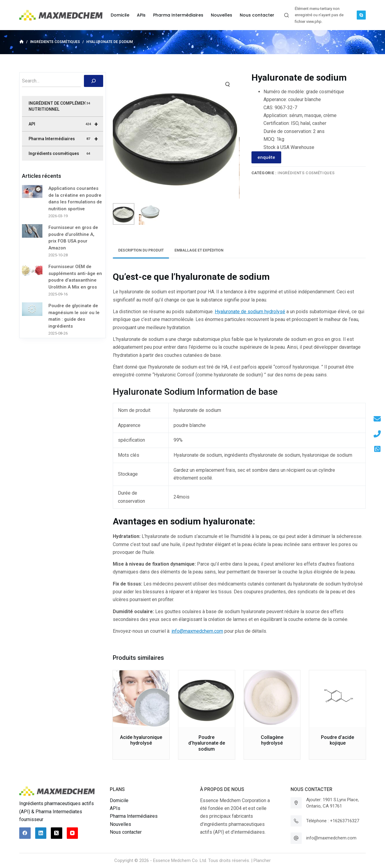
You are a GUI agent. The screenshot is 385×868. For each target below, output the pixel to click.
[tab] (141, 250)
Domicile (119, 800)
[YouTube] (72, 833)
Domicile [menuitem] (120, 15)
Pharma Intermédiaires (66, 139)
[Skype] (361, 15)
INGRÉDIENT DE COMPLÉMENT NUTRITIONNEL (60, 106)
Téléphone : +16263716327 (333, 821)
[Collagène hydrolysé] (272, 699)
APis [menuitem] (141, 15)
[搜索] (94, 81)
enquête (266, 157)
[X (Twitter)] (57, 833)
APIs (115, 808)
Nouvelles (120, 824)
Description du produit (141, 250)
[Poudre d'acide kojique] (337, 699)
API (66, 124)
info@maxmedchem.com (197, 631)
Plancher (262, 860)
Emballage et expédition (199, 250)
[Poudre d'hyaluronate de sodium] (207, 699)
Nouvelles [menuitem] (222, 15)
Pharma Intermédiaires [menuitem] (178, 15)
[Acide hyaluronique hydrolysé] (141, 699)
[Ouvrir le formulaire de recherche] (286, 15)
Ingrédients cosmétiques (306, 173)
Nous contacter (126, 832)
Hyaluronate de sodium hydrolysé (250, 312)
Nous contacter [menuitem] (257, 15)
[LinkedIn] (41, 833)
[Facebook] (25, 833)
